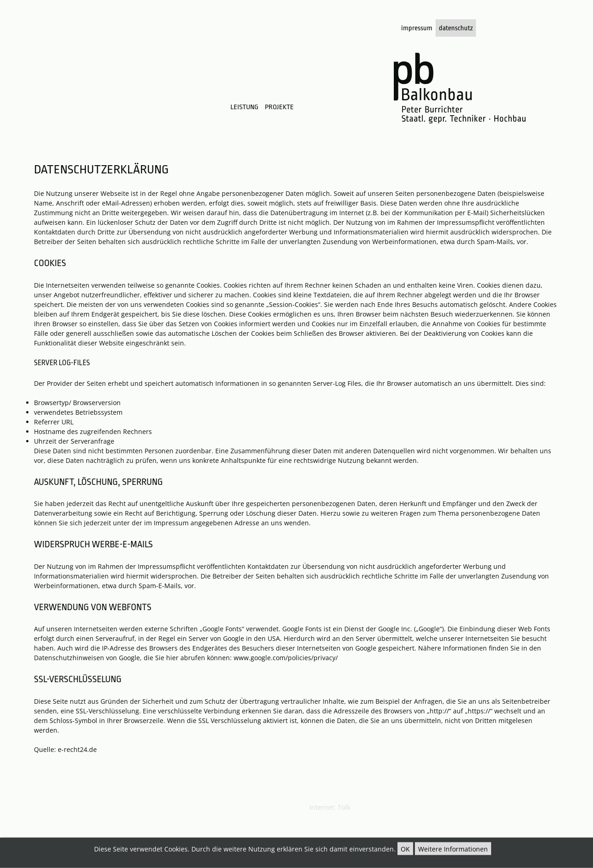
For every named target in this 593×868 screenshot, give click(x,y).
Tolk (344, 807)
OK (405, 849)
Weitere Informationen (453, 849)
